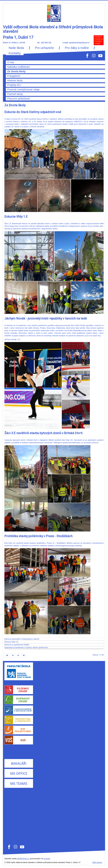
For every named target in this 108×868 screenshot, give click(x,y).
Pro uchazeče (44, 48)
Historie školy (15, 80)
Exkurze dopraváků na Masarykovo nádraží (22, 639)
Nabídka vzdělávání (19, 67)
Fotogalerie (14, 76)
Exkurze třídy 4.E (11, 642)
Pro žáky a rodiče (77, 48)
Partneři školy (15, 94)
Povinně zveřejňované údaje (23, 90)
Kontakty (15, 53)
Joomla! (47, 859)
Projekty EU (14, 85)
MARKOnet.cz (23, 859)
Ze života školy (16, 71)
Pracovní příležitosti (18, 99)
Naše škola (16, 48)
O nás (11, 62)
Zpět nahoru (97, 862)
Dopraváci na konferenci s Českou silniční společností (26, 647)
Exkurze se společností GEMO (17, 645)
